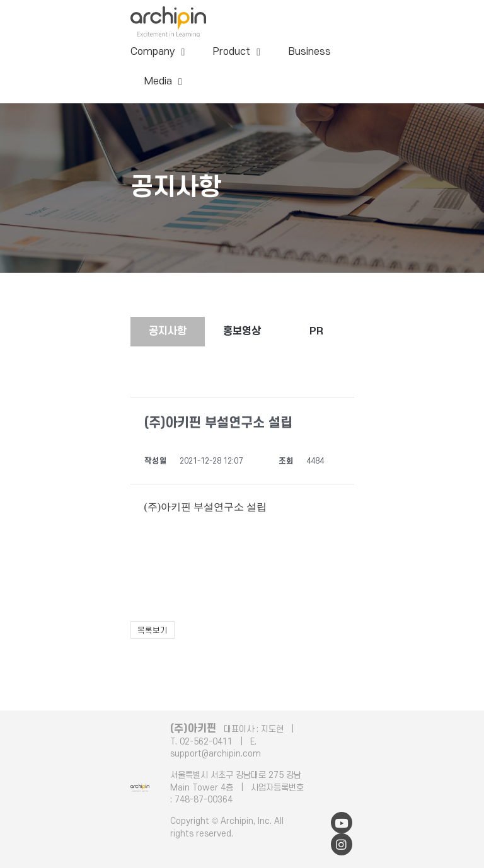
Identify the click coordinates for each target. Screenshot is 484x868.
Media (163, 82)
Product (237, 52)
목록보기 (153, 631)
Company (158, 52)
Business (310, 52)
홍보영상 (242, 331)
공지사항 (168, 331)
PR (316, 331)
